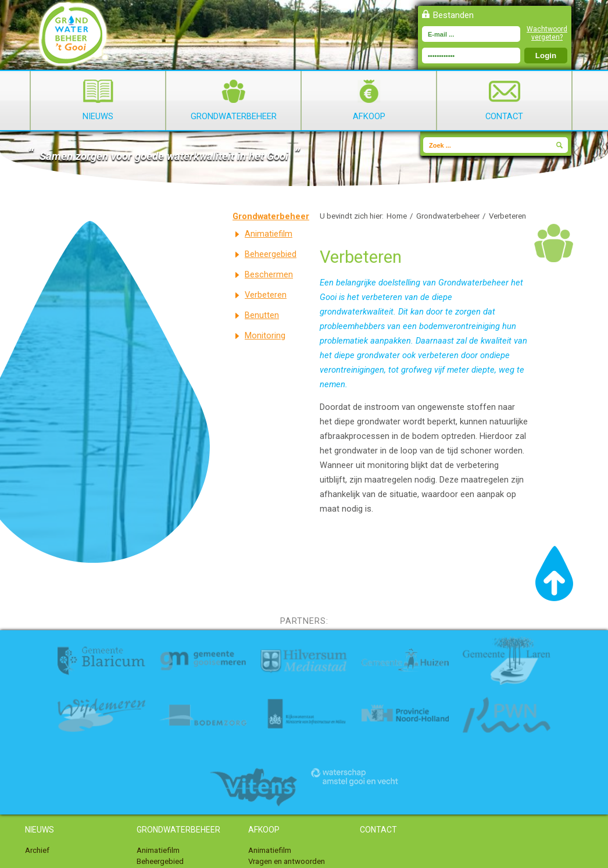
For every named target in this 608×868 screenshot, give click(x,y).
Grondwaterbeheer (234, 101)
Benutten (256, 315)
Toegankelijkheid (94, 857)
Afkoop (369, 101)
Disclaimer (42, 857)
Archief (37, 776)
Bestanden (453, 15)
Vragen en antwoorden (287, 787)
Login (546, 56)
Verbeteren (260, 295)
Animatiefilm (262, 234)
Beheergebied (264, 254)
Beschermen (263, 274)
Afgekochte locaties (283, 798)
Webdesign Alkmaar (551, 856)
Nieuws (98, 101)
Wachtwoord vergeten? (547, 33)
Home (397, 216)
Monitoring (259, 335)
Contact (504, 101)
